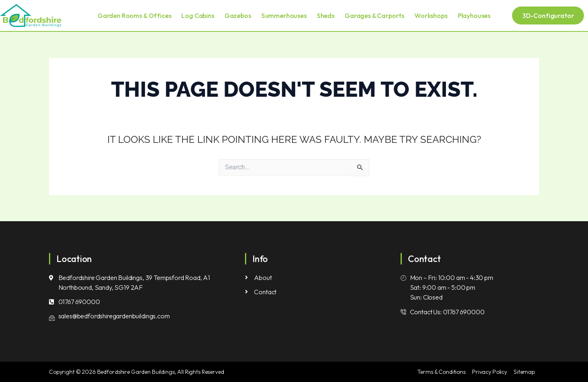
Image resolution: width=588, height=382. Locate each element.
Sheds (326, 16)
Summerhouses (284, 16)
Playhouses (474, 16)
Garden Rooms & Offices (134, 16)
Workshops (431, 16)
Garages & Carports (374, 16)
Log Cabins (198, 16)
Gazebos (238, 16)
